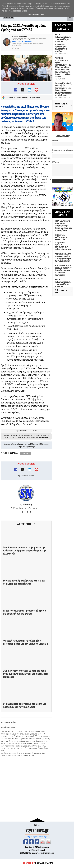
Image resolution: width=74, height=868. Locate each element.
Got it (44, 14)
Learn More (34, 14)
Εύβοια (33, 455)
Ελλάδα (41, 455)
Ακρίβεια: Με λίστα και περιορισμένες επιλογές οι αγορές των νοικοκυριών (63, 257)
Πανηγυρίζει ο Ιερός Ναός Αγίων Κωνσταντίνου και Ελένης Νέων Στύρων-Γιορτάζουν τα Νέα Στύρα (63, 89)
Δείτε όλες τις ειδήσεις (63, 105)
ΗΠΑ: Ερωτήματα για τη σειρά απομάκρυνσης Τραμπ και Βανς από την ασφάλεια (63, 226)
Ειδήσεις (21, 455)
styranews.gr (30, 457)
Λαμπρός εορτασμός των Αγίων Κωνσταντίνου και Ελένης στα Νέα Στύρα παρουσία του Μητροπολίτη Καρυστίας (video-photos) (63, 67)
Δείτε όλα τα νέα (63, 292)
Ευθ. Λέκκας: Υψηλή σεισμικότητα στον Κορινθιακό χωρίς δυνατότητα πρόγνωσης (63, 270)
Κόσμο (20, 457)
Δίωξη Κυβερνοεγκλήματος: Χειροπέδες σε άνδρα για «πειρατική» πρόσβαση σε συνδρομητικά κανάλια (63, 43)
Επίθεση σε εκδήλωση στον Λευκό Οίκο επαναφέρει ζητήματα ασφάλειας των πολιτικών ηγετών (63, 242)
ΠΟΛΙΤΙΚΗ (25, 464)
